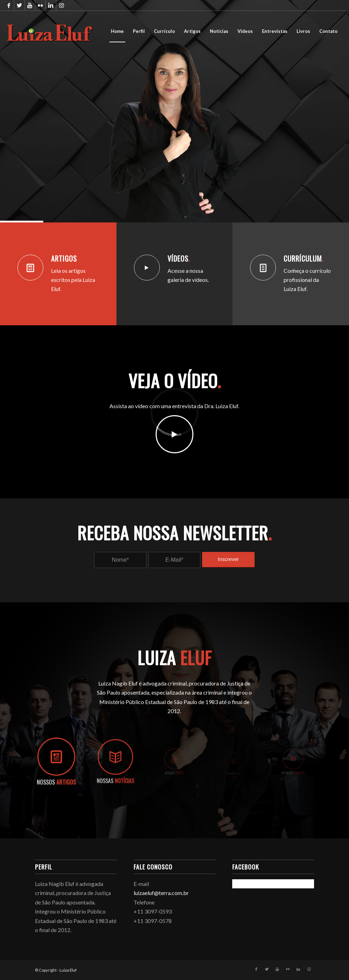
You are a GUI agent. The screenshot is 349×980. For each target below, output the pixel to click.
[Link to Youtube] (30, 5)
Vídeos (179, 258)
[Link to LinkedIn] (51, 5)
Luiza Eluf (68, 970)
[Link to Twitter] (19, 5)
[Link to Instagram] (62, 5)
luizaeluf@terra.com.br (161, 893)
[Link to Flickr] (40, 5)
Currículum (304, 258)
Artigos (64, 258)
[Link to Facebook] (9, 5)
